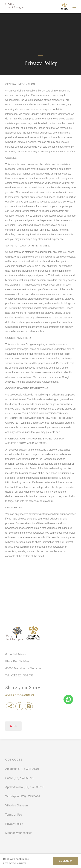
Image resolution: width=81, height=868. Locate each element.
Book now (66, 861)
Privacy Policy (14, 824)
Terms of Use (14, 815)
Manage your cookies (19, 833)
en (15, 726)
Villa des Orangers (17, 805)
